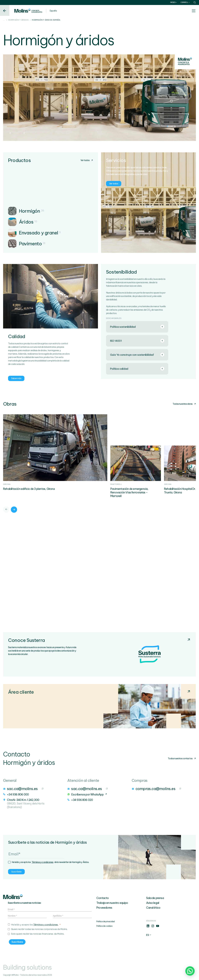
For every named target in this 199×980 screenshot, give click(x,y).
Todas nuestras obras (184, 404)
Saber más (16, 378)
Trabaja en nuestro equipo (112, 903)
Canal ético (153, 908)
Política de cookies (104, 926)
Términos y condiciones (42, 862)
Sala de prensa (155, 898)
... (4, 20)
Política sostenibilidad (137, 327)
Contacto (103, 898)
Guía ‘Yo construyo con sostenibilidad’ (137, 355)
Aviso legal (153, 903)
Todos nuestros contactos (182, 758)
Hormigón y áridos (18, 20)
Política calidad (137, 369)
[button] (190, 971)
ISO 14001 (137, 341)
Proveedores (104, 908)
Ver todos (87, 160)
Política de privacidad (105, 921)
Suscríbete (16, 872)
